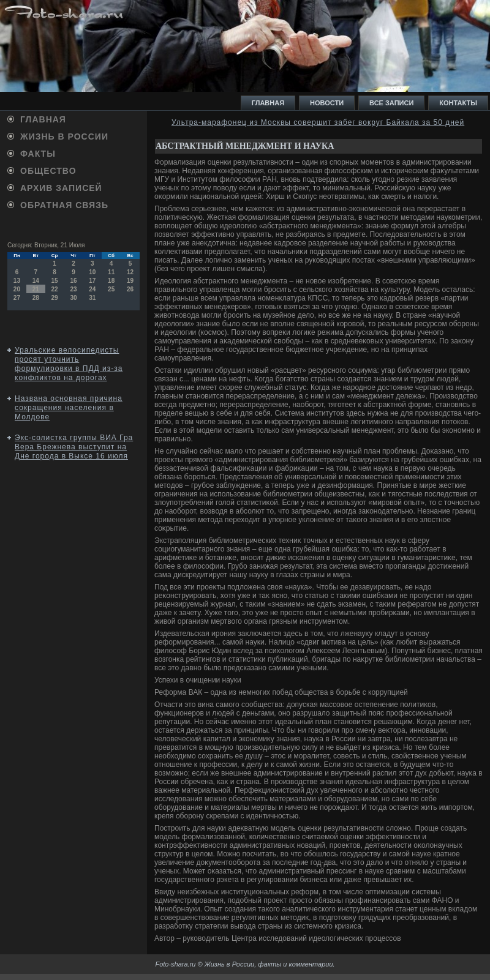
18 (111, 281)
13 (17, 281)
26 (130, 289)
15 (55, 281)
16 (73, 281)
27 (17, 298)
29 (55, 298)
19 (130, 281)
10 (92, 272)
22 (55, 289)
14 (36, 281)
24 (92, 289)
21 (36, 289)
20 (17, 289)
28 (36, 298)
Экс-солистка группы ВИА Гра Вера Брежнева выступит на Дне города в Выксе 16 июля (74, 447)
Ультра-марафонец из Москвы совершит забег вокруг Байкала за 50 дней (318, 122)
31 (92, 298)
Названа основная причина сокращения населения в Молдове (69, 408)
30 (73, 298)
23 (73, 289)
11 (111, 272)
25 (111, 289)
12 (130, 272)
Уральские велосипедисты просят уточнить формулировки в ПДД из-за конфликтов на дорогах (69, 364)
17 (92, 281)
